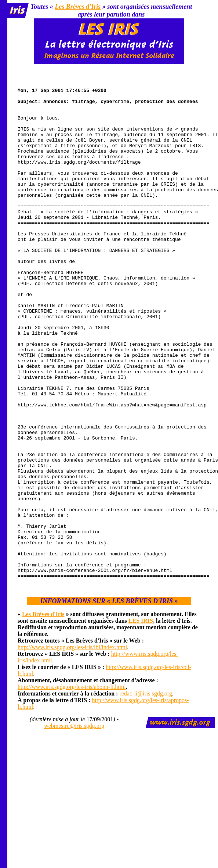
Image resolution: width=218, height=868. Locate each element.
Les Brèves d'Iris (78, 7)
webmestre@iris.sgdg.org (74, 825)
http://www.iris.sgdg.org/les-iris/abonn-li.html (72, 786)
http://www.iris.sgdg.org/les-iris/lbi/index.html (72, 746)
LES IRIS (141, 720)
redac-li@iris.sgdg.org (146, 793)
